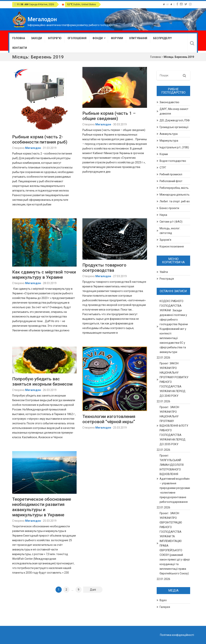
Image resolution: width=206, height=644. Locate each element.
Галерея (165, 607)
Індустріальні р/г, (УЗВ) (174, 147)
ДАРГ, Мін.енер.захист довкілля (174, 111)
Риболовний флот (171, 181)
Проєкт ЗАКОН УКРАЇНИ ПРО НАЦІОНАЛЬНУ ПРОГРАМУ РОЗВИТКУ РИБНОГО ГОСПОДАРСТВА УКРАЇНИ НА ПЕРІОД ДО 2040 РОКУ (174, 380)
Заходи (36, 38)
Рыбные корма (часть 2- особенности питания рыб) (40, 139)
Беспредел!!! (162, 38)
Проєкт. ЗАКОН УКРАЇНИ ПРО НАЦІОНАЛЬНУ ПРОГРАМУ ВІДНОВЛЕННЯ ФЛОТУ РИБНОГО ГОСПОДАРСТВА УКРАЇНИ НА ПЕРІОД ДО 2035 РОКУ (174, 426)
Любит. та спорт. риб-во (175, 201)
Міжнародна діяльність (175, 195)
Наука (163, 215)
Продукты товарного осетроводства (104, 268)
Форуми (117, 38)
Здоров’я (165, 240)
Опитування (138, 38)
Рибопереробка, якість (174, 188)
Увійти (164, 272)
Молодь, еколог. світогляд (170, 231)
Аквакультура (169, 134)
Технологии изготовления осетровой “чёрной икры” (109, 419)
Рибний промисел (171, 174)
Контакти (20, 48)
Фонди (97, 38)
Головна (19, 38)
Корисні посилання (172, 246)
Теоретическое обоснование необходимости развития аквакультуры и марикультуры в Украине (42, 507)
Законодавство (169, 102)
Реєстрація (167, 279)
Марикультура (169, 141)
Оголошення (77, 38)
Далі (93, 590)
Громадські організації (174, 127)
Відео (163, 600)
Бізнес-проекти (169, 208)
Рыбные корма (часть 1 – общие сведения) (109, 116)
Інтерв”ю (55, 38)
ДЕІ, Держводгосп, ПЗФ (175, 120)
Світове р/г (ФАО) (171, 222)
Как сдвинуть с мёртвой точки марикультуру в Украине (44, 275)
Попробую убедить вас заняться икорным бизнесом (42, 381)
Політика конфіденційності (177, 635)
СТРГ (163, 168)
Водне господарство (173, 161)
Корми (164, 154)
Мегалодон (33, 148)
